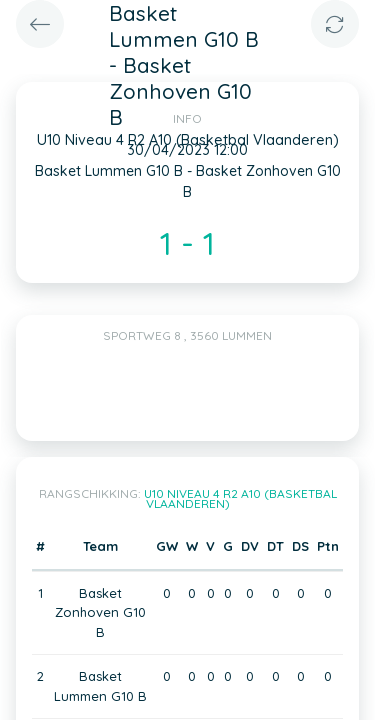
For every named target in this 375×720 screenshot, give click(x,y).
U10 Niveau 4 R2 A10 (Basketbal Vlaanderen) (240, 498)
